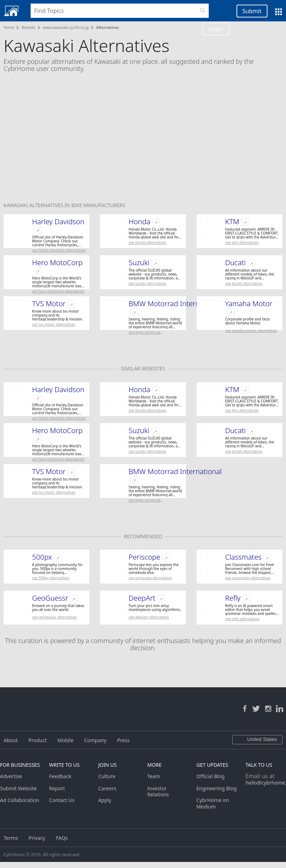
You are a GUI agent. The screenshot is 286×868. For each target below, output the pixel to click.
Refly (233, 598)
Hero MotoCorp (57, 263)
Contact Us (62, 800)
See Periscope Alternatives (150, 578)
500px (42, 557)
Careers (107, 788)
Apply (105, 800)
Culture (107, 776)
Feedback (60, 776)
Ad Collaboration (20, 800)
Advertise (11, 776)
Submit (252, 11)
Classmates (243, 557)
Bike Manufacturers (98, 205)
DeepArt (142, 598)
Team (154, 776)
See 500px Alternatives (51, 578)
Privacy (37, 838)
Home (9, 27)
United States (257, 740)
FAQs (62, 838)
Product (38, 740)
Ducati (235, 263)
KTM (232, 222)
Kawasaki (16, 205)
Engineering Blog (216, 788)
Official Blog (210, 776)
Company (95, 740)
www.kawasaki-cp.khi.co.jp (66, 27)
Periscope (144, 557)
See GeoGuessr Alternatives (54, 617)
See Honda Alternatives (148, 242)
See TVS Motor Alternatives (54, 324)
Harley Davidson (58, 222)
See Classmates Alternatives (248, 578)
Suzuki (139, 263)
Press (123, 740)
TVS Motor (49, 304)
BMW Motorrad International (175, 304)
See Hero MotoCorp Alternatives (58, 291)
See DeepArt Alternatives (149, 617)
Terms (11, 838)
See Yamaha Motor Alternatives (251, 330)
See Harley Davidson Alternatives (59, 250)
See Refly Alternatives (242, 619)
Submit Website (18, 788)
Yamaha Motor (249, 304)
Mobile (65, 740)
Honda (139, 222)
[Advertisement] (143, 142)
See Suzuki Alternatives (147, 283)
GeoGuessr (50, 598)
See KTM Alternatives (242, 242)
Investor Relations (158, 792)
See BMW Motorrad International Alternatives (150, 332)
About (11, 740)
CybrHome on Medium (212, 803)
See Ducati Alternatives (244, 283)
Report (57, 788)
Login (216, 29)
